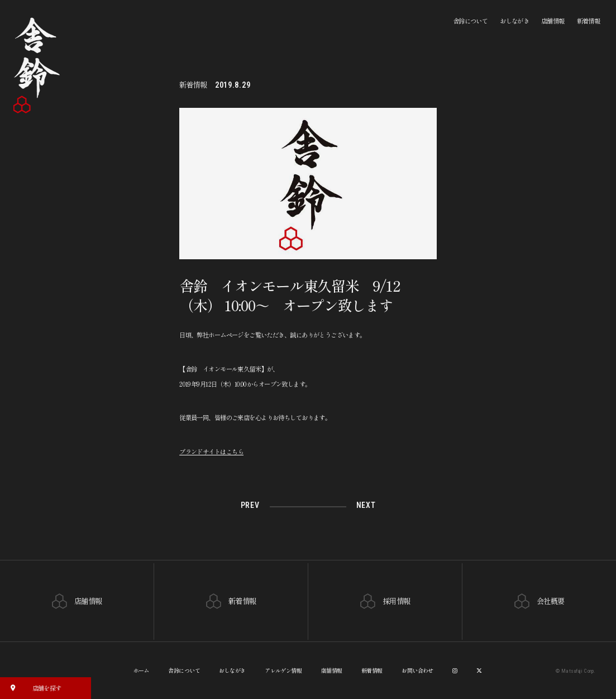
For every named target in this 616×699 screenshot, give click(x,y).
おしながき (514, 21)
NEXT (366, 505)
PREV (250, 505)
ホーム (141, 670)
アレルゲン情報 (283, 670)
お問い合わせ (417, 670)
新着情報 (589, 21)
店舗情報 (553, 21)
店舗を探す (33, 687)
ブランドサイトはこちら (211, 451)
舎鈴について (471, 21)
